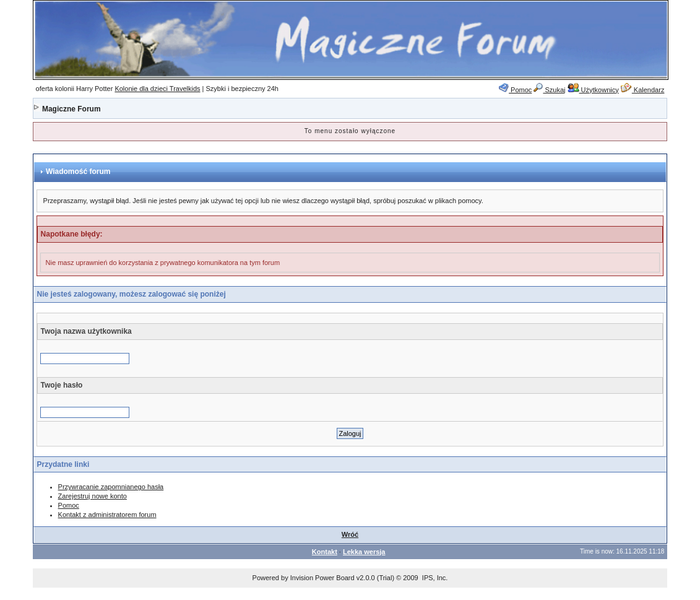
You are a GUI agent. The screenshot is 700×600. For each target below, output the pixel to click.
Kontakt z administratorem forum (107, 515)
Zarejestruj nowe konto (93, 496)
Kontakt (325, 552)
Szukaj (549, 90)
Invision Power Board (322, 578)
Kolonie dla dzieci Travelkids (157, 89)
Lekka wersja (364, 552)
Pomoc (515, 90)
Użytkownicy (593, 90)
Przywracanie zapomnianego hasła (111, 487)
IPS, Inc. (435, 578)
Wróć (350, 534)
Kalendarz (643, 90)
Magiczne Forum (71, 109)
